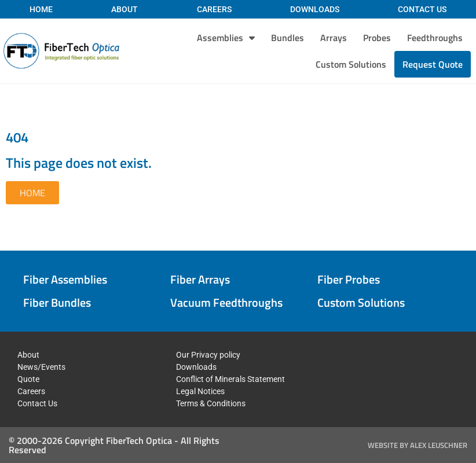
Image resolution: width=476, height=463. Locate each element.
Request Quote (433, 64)
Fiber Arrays (200, 279)
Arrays (334, 38)
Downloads (315, 9)
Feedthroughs (435, 38)
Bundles (288, 38)
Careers (214, 9)
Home (41, 9)
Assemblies (226, 38)
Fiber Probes (349, 279)
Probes (377, 38)
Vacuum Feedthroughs (226, 302)
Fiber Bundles (57, 302)
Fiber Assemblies (65, 279)
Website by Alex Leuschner (418, 445)
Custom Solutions (351, 64)
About (125, 9)
